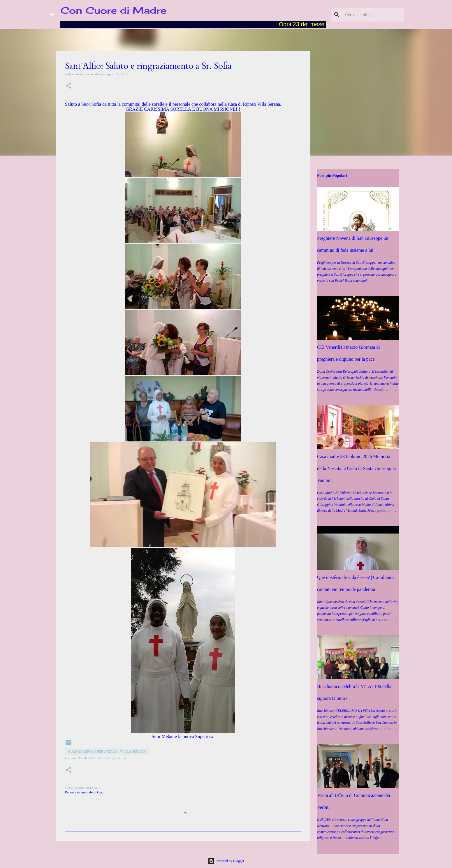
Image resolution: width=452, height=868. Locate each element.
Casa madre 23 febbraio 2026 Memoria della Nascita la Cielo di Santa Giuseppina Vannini (356, 468)
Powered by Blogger (226, 861)
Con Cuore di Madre (113, 10)
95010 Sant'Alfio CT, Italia (102, 758)
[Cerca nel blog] (373, 15)
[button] (68, 86)
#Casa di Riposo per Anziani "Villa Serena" (107, 751)
